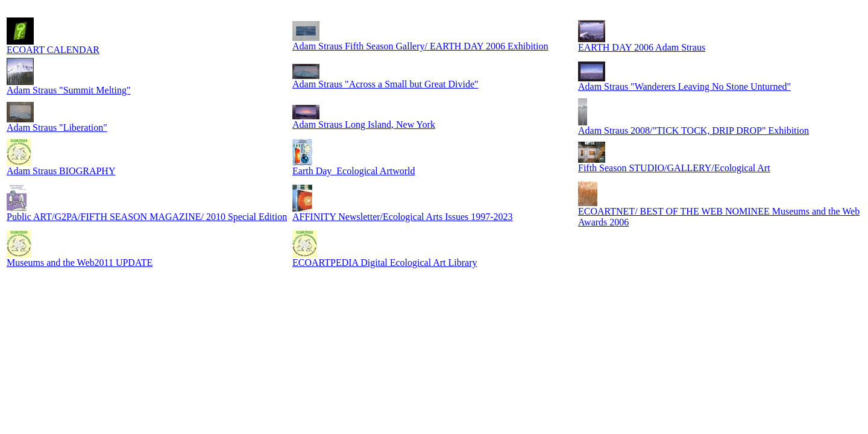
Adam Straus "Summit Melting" (69, 90)
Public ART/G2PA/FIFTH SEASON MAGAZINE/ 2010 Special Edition (147, 217)
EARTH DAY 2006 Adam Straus (642, 47)
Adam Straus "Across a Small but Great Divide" (385, 84)
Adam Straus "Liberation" (57, 127)
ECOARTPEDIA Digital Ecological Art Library (385, 263)
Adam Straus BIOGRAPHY (61, 171)
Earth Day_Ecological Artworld (354, 171)
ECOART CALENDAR (53, 50)
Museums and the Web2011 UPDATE (80, 263)
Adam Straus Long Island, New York (364, 124)
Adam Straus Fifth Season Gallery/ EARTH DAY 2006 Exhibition (420, 46)
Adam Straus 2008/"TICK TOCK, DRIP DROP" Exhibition (693, 131)
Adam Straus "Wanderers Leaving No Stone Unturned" (684, 86)
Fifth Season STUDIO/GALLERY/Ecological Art (674, 168)
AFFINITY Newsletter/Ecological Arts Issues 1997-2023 (403, 217)
